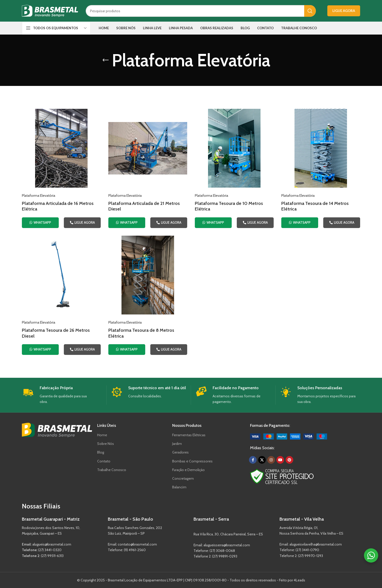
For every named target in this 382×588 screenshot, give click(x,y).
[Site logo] (50, 10)
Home (102, 435)
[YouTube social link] (280, 460)
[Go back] (106, 60)
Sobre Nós (106, 444)
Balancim (179, 487)
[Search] (201, 11)
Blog (101, 452)
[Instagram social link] (271, 460)
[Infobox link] (62, 395)
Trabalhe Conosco (112, 470)
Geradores (180, 452)
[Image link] (289, 436)
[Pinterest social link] (289, 460)
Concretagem (183, 478)
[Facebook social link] (253, 460)
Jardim (177, 444)
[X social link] (262, 460)
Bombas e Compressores (192, 461)
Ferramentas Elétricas (189, 435)
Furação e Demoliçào (188, 470)
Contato (104, 461)
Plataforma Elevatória (39, 195)
